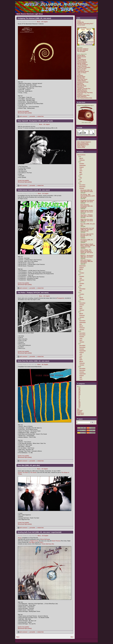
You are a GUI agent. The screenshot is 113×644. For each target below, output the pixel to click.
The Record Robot (82, 65)
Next (72, 637)
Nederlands (81, 413)
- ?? (79, 408)
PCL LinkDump (82, 59)
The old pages (81, 51)
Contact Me (81, 22)
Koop (79, 74)
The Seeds (33, 472)
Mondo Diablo (81, 77)
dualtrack (80, 94)
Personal (80, 410)
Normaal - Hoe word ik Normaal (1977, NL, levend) (87, 235)
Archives (80, 152)
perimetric (80, 75)
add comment (23, 116)
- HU (79, 395)
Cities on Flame (82, 73)
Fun (78, 409)
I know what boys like (48, 544)
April (81, 174)
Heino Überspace (82, 91)
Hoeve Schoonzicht (83, 143)
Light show (80, 414)
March (81, 158)
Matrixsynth (81, 85)
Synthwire (80, 83)
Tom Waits (32, 542)
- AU (79, 388)
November (82, 187)
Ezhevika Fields (82, 86)
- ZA (79, 407)
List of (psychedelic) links (85, 98)
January (82, 280)
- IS (79, 397)
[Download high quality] (25, 113)
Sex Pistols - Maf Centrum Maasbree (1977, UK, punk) (88, 196)
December (82, 185)
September (83, 165)
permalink (32, 116)
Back (18, 637)
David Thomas (56, 541)
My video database (83, 50)
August (82, 167)
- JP (79, 400)
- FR (79, 393)
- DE (79, 392)
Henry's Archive (82, 69)
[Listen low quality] (23, 111)
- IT (79, 399)
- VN (79, 405)
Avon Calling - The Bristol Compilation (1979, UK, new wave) (87, 251)
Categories (81, 384)
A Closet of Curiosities (84, 67)
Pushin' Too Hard (23, 472)
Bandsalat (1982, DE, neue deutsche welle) (87, 191)
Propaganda (60, 298)
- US (43, 194)
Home (79, 21)
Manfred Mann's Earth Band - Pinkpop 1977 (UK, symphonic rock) (88, 245)
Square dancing (82, 66)
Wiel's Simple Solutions (84, 142)
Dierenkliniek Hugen (83, 145)
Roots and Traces (82, 79)
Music (39, 22)
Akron (20, 538)
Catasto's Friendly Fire (84, 89)
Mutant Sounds (82, 57)
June (81, 171)
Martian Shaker (82, 63)
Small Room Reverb (83, 71)
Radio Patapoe (81, 146)
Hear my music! (82, 28)
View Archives (81, 155)
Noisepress (81, 87)
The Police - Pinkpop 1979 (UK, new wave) (87, 216)
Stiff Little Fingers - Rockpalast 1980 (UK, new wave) (87, 261)
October (82, 164)
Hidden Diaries (81, 81)
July (81, 169)
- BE (79, 389)
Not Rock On (81, 78)
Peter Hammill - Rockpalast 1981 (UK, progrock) (87, 206)
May (81, 172)
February (82, 160)
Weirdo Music (81, 55)
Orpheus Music (82, 61)
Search (80, 419)
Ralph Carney (34, 541)
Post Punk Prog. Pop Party (85, 93)
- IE (79, 396)
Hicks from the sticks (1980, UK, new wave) (87, 220)
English (46, 22)
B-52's (41, 542)
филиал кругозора (83, 82)
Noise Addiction (82, 97)
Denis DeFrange (45, 539)
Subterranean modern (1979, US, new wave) (87, 211)
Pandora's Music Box (83, 95)
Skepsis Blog (81, 147)
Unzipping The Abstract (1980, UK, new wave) (87, 201)
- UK (42, 22)
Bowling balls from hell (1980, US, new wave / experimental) (87, 230)
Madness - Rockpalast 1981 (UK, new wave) (87, 256)
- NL (79, 401)
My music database (83, 49)
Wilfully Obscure (82, 90)
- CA (79, 391)
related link (40, 116)
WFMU (79, 58)
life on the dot (81, 70)
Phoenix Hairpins (82, 62)
